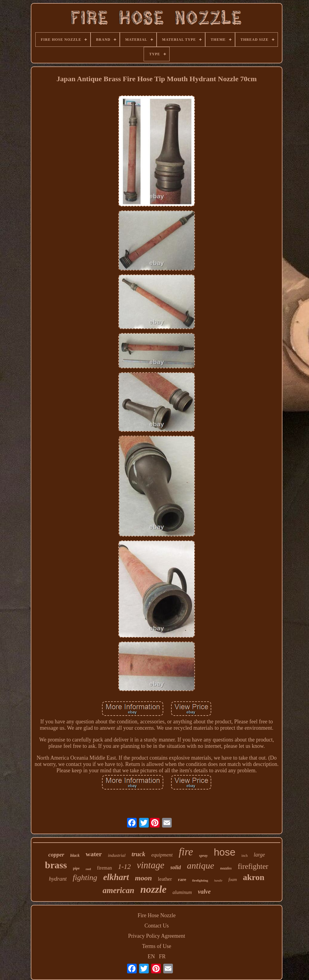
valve (204, 892)
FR (162, 956)
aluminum (182, 892)
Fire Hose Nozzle (157, 915)
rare (182, 879)
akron (254, 877)
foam (233, 880)
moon (143, 878)
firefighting (200, 880)
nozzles (226, 868)
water (94, 854)
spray (204, 855)
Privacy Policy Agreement (157, 936)
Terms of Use (157, 946)
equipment (162, 855)
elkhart (116, 877)
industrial (117, 855)
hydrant (58, 879)
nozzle (153, 889)
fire (186, 852)
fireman (104, 868)
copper (56, 855)
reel (88, 869)
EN (151, 956)
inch (245, 856)
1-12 (124, 867)
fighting (85, 878)
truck (139, 854)
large (259, 855)
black (75, 855)
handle (218, 881)
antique (200, 865)
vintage (150, 865)
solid (175, 867)
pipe (76, 868)
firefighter (253, 866)
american (118, 890)
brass (56, 865)
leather (165, 879)
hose (225, 852)
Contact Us (157, 926)
